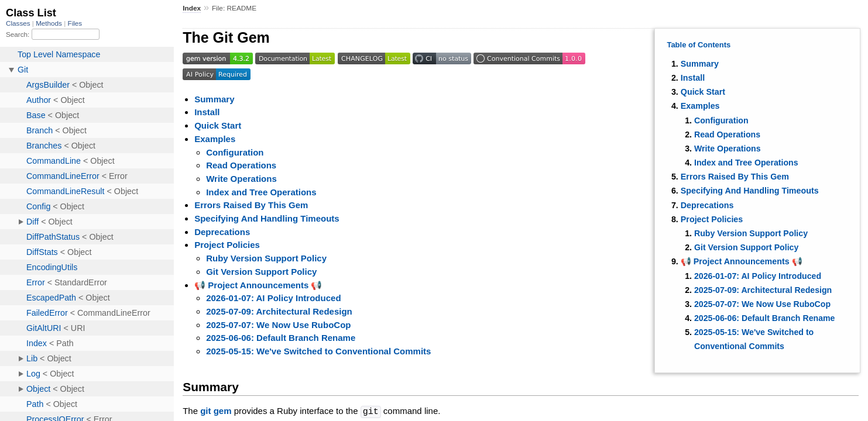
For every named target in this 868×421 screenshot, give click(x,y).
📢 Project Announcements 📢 (742, 261)
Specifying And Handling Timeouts (750, 191)
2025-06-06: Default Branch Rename (765, 318)
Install (693, 78)
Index (192, 8)
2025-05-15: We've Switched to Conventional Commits (318, 351)
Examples (700, 106)
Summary (700, 64)
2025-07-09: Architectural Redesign (763, 290)
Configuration (721, 120)
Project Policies (712, 219)
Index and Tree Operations (746, 163)
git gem (216, 411)
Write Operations (728, 149)
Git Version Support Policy (746, 247)
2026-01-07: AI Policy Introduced (758, 276)
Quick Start (703, 92)
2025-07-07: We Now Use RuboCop (762, 304)
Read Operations (727, 134)
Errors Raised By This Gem (735, 177)
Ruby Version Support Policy (751, 233)
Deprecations (707, 205)
